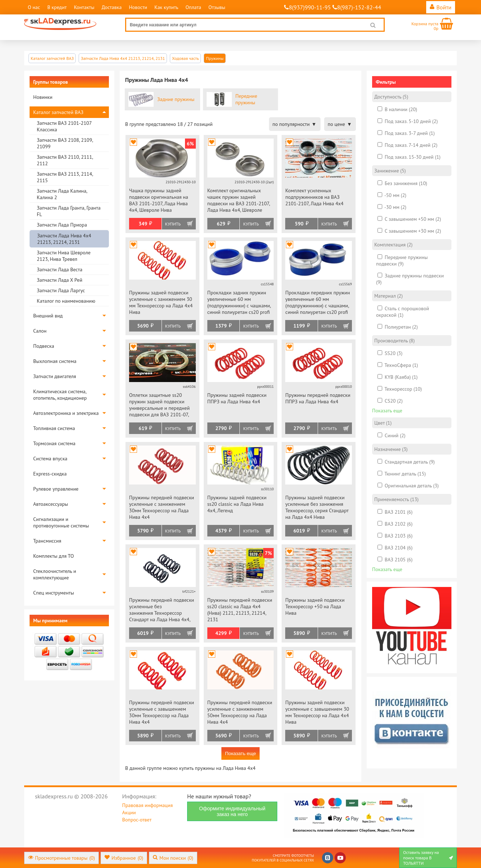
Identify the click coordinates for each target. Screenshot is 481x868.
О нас (34, 7)
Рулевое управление (56, 489)
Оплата (193, 7)
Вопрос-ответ (137, 820)
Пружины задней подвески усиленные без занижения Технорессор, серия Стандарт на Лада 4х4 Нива (317, 507)
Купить (173, 224)
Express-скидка (50, 474)
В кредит (57, 7)
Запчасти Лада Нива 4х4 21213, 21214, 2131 (64, 239)
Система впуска (50, 459)
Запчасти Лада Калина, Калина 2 (62, 194)
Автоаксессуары (51, 504)
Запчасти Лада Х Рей (59, 280)
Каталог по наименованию (66, 301)
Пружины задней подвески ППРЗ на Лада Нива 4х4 (237, 398)
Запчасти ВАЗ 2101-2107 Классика (64, 126)
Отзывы (217, 7)
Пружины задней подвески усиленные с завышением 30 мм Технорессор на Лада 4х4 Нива (317, 712)
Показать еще (240, 753)
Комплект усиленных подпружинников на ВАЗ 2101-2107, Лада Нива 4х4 (314, 197)
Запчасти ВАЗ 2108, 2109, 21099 (65, 143)
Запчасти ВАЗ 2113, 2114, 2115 (65, 177)
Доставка (112, 7)
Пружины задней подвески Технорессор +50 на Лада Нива (315, 606)
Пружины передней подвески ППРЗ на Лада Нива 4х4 (318, 398)
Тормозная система (54, 443)
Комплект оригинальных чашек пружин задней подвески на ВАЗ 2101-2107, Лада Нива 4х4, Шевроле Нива (239, 201)
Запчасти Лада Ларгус (61, 290)
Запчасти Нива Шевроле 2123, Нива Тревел (64, 256)
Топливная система (54, 428)
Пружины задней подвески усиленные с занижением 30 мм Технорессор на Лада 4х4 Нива (161, 302)
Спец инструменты (54, 593)
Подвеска (44, 346)
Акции (129, 812)
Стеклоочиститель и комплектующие (55, 574)
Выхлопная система (55, 361)
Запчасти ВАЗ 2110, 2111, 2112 (65, 160)
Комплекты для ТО (54, 556)
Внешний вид (48, 316)
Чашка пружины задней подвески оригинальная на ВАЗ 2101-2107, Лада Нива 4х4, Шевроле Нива (159, 200)
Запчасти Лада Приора (62, 225)
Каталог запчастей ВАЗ (58, 112)
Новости (138, 7)
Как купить (166, 7)
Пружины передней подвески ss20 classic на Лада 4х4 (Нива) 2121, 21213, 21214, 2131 (240, 610)
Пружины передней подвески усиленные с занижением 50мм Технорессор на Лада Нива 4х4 (240, 712)
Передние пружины (246, 99)
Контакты (84, 7)
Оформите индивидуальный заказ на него (232, 811)
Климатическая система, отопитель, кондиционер (60, 395)
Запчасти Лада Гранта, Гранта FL (69, 211)
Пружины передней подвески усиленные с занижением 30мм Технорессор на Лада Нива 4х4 (162, 507)
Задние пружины (176, 99)
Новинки (43, 97)
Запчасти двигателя (55, 376)
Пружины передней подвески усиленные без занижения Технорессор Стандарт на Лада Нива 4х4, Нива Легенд (162, 610)
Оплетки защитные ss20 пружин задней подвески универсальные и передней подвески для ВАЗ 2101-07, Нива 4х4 (159, 405)
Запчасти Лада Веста (59, 269)
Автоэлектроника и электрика (66, 413)
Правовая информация (147, 805)
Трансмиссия (47, 541)
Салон (40, 331)
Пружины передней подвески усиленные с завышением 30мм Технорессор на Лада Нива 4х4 (162, 712)
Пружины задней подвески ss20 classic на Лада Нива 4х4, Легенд (237, 504)
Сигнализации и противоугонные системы (61, 522)
